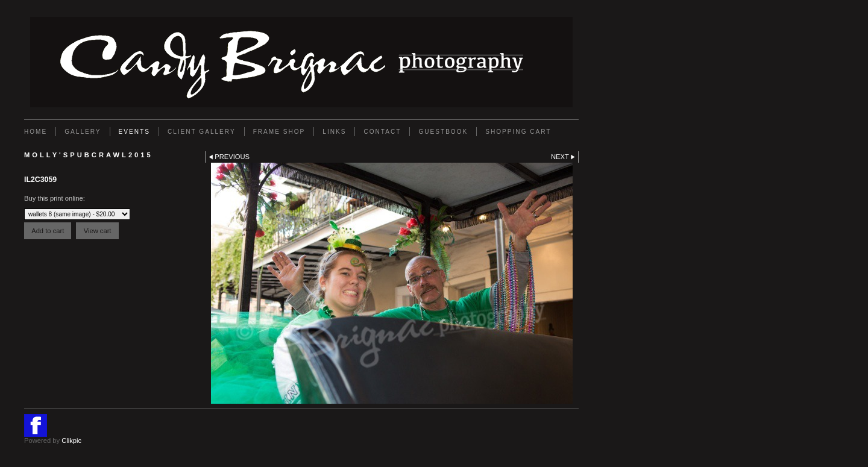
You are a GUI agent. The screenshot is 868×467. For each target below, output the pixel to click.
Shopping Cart (518, 132)
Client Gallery (202, 132)
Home (36, 132)
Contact (382, 132)
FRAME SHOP (279, 132)
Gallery (83, 132)
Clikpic (71, 440)
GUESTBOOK (443, 132)
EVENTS (134, 132)
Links (334, 132)
